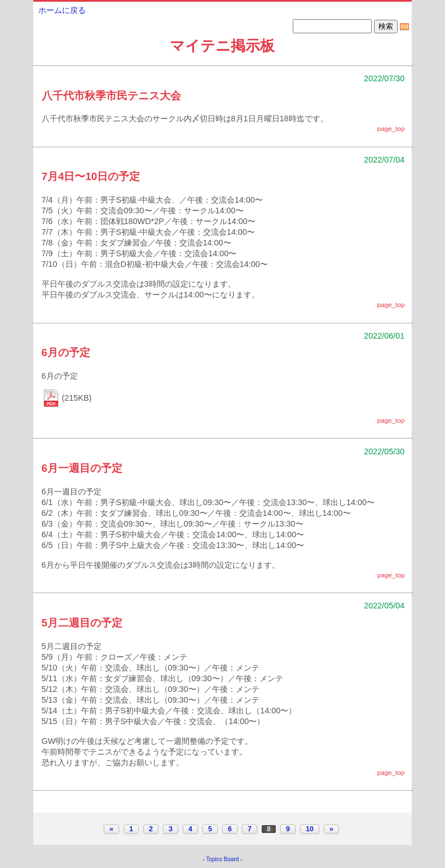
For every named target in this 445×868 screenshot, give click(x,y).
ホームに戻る (62, 10)
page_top (391, 128)
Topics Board (223, 859)
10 (310, 829)
